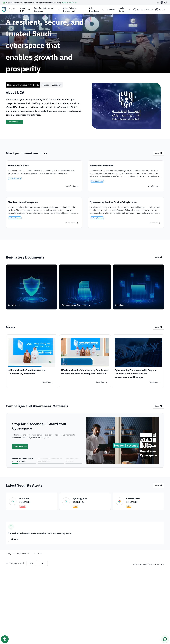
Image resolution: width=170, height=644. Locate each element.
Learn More (13, 122)
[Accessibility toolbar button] (5, 639)
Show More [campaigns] (20, 446)
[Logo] (9, 9)
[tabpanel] (85, 113)
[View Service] (72, 186)
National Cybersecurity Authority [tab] (23, 85)
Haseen (160, 10)
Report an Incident (143, 10)
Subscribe (14, 539)
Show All (158, 153)
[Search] (166, 2)
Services (111, 10)
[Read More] (48, 382)
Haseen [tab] (46, 85)
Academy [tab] (57, 85)
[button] (40, 3)
